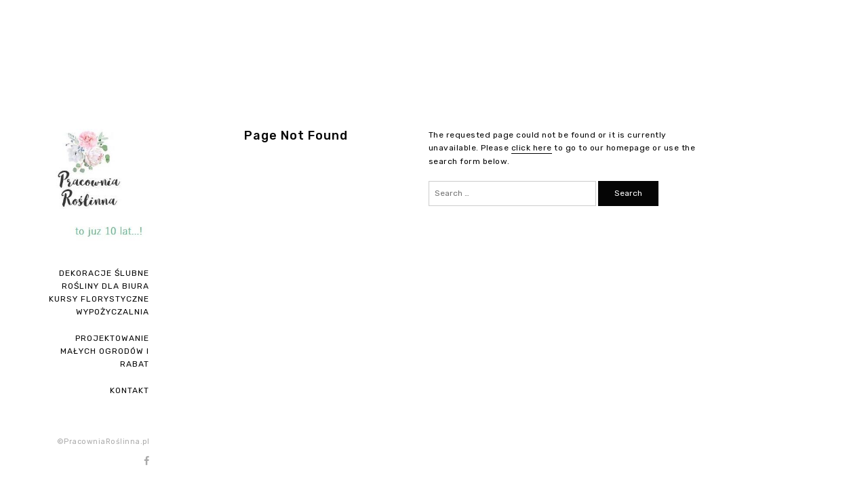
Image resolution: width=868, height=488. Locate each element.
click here (532, 148)
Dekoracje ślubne (104, 273)
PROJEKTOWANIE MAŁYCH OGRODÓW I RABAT (105, 351)
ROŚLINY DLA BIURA (105, 286)
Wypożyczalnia (113, 312)
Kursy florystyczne (99, 299)
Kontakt (130, 390)
